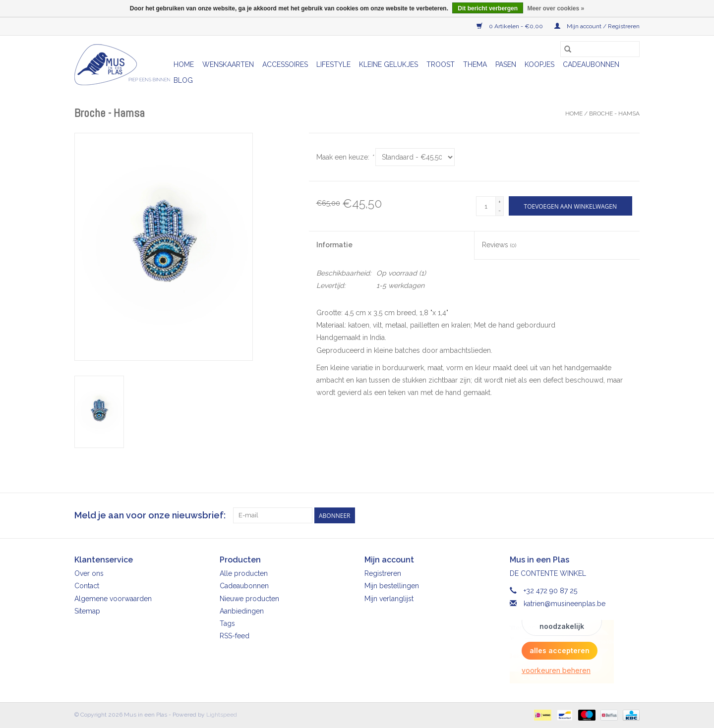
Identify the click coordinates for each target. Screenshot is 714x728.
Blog (183, 80)
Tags (227, 623)
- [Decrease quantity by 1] (500, 211)
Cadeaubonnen (591, 64)
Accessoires (285, 64)
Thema (475, 64)
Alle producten (244, 573)
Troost (441, 64)
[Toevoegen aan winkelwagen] (570, 206)
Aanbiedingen (242, 611)
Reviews (499, 245)
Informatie (334, 245)
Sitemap (87, 611)
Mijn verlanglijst (389, 599)
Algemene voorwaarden (113, 599)
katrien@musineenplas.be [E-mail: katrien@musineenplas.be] (565, 604)
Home (184, 64)
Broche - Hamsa (614, 113)
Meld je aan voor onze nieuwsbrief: (150, 515)
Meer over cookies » (556, 8)
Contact (87, 586)
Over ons (89, 573)
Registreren (383, 573)
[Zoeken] (600, 49)
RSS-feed (235, 636)
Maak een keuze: (345, 157)
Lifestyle (333, 64)
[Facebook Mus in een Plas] (614, 515)
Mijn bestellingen (392, 586)
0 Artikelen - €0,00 (510, 26)
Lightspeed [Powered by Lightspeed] (222, 715)
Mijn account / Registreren (597, 26)
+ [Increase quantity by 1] (500, 202)
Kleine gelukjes (388, 64)
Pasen (506, 64)
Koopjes (539, 64)
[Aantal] (486, 206)
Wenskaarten (228, 64)
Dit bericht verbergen (488, 8)
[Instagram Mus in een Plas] (632, 515)
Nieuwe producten (249, 599)
